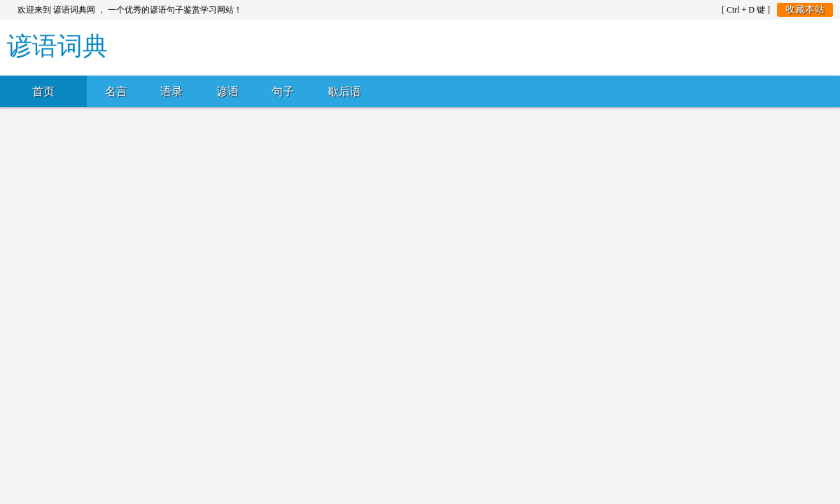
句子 (283, 91)
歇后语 (344, 91)
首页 (43, 91)
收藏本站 (805, 9)
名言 (116, 91)
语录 (171, 91)
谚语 (227, 91)
